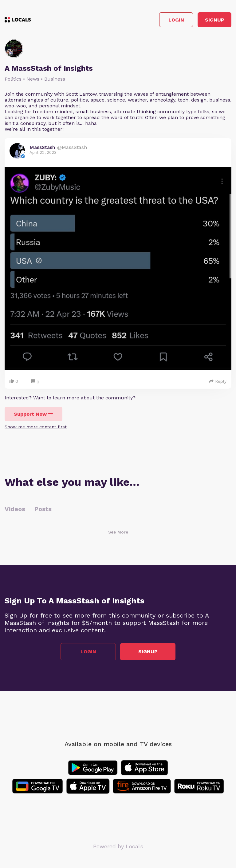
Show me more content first (36, 427)
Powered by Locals (118, 846)
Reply (218, 381)
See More (118, 532)
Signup (215, 20)
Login (176, 20)
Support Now (33, 414)
